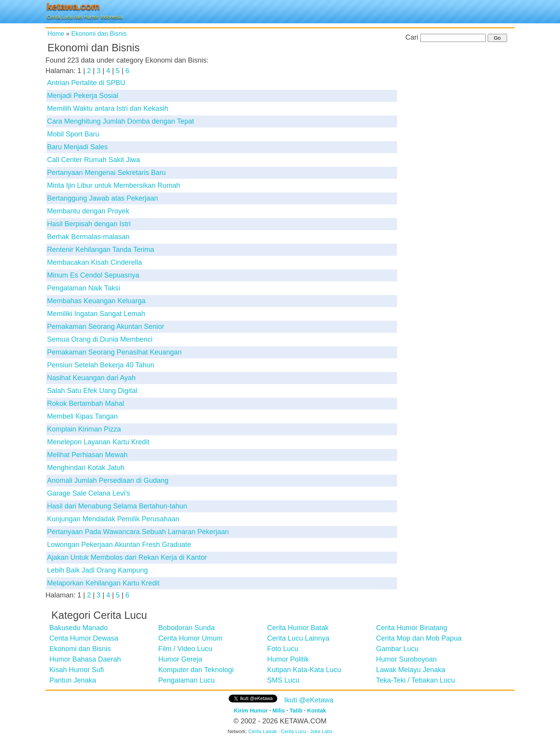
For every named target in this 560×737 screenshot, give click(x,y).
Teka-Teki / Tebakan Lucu (416, 680)
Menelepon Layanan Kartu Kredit (98, 442)
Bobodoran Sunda (186, 628)
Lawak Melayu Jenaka (411, 670)
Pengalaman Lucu (186, 680)
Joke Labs (321, 732)
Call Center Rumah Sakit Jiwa (94, 160)
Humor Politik (288, 659)
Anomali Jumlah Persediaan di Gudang (108, 480)
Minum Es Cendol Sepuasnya (93, 275)
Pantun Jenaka (73, 680)
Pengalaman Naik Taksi (84, 288)
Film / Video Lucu (185, 649)
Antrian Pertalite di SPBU (86, 83)
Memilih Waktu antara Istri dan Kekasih (108, 108)
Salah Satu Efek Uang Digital (92, 391)
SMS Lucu (283, 680)
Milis (279, 711)
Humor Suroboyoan (406, 659)
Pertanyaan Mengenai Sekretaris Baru (106, 173)
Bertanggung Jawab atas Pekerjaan (102, 198)
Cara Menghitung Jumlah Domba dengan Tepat (121, 121)
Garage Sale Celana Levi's (89, 493)
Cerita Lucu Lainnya (298, 638)
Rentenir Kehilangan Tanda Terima (101, 250)
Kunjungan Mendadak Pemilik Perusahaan (113, 519)
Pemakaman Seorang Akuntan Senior (106, 327)
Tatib (296, 711)
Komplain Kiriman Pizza (84, 429)
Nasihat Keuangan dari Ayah (91, 378)
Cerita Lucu (293, 732)
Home (56, 33)
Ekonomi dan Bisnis (99, 33)
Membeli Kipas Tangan (82, 416)
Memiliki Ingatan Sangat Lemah (96, 314)
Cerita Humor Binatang (412, 628)
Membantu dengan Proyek (88, 211)
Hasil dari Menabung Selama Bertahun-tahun (117, 506)
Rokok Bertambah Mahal (86, 403)
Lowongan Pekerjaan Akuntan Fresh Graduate (119, 545)
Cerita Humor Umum (190, 638)
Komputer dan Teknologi (196, 670)
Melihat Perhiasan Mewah (87, 455)
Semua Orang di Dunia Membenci (100, 339)
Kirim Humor (251, 711)
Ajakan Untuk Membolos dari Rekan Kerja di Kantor (127, 557)
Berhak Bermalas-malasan (88, 237)
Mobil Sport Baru (73, 134)
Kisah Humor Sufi (77, 670)
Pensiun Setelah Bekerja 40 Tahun (101, 365)
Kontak (317, 711)
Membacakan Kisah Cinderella (94, 262)
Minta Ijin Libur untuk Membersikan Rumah (114, 185)
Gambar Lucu (397, 649)
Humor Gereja (180, 659)
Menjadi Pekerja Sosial (83, 96)
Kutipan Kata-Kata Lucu (304, 670)
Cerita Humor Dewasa (84, 638)
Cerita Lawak (262, 732)
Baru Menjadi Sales (77, 147)
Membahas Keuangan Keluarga (96, 301)
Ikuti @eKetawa (309, 700)
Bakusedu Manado (79, 628)
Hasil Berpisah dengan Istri (89, 224)
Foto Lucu (283, 649)
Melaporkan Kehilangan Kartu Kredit (103, 583)
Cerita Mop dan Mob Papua (419, 638)
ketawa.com (73, 6)
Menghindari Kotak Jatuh (86, 468)
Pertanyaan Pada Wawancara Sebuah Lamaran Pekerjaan (138, 532)
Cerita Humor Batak (298, 628)
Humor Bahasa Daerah (85, 659)
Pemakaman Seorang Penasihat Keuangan (114, 352)
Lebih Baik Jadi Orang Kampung (97, 570)
